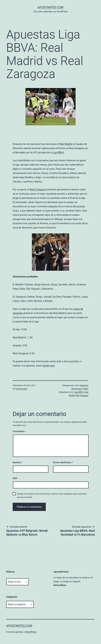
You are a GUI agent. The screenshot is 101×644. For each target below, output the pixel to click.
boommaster (22, 389)
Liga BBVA (58, 152)
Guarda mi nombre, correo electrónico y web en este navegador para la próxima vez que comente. (52, 496)
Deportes (84, 385)
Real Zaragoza (38, 190)
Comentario (19, 431)
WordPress (31, 632)
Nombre (17, 462)
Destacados (77, 389)
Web (15, 478)
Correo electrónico (63, 462)
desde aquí (49, 366)
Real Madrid (66, 144)
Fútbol (86, 389)
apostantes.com (50, 7)
